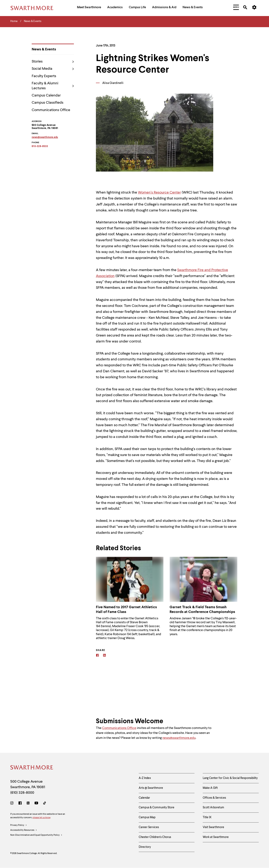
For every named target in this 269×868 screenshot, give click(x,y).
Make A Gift (210, 788)
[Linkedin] (104, 656)
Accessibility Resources (24, 830)
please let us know (41, 818)
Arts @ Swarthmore (151, 788)
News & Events (44, 49)
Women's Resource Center (159, 193)
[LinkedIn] (28, 804)
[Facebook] (97, 656)
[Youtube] (36, 804)
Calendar (144, 798)
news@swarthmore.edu (179, 738)
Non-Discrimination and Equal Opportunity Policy (36, 835)
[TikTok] (45, 804)
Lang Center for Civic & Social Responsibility (230, 778)
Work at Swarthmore (216, 837)
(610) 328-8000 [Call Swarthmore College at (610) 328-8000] (22, 793)
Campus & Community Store (157, 808)
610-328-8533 (40, 146)
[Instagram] (13, 804)
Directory (145, 847)
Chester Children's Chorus (155, 837)
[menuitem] (89, 8)
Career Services (149, 827)
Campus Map (147, 817)
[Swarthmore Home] (32, 768)
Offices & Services (214, 798)
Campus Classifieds (48, 103)
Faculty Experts (44, 76)
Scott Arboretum (213, 808)
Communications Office (51, 110)
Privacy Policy (19, 825)
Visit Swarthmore (213, 827)
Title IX (207, 817)
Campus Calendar (46, 95)
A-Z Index (145, 778)
